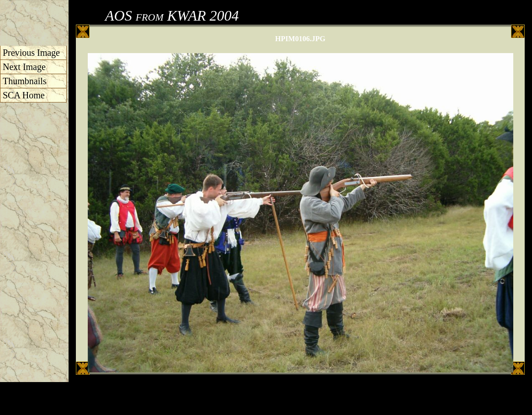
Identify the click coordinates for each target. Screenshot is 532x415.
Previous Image (31, 53)
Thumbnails (25, 81)
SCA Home (24, 95)
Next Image (24, 67)
